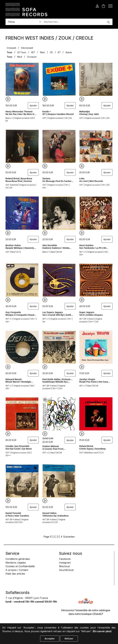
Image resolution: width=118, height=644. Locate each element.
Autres (69, 52)
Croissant (11, 48)
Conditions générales (18, 559)
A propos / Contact (17, 570)
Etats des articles (15, 574)
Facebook (65, 559)
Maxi (42, 52)
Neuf (20, 57)
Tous (10, 52)
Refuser (69, 639)
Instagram (65, 563)
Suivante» (69, 537)
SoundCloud (66, 570)
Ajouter (33, 105)
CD (51, 52)
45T (33, 52)
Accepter (50, 639)
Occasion (32, 57)
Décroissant (27, 48)
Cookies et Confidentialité (20, 566)
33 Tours (22, 52)
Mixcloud (64, 566)
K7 (59, 52)
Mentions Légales (16, 563)
